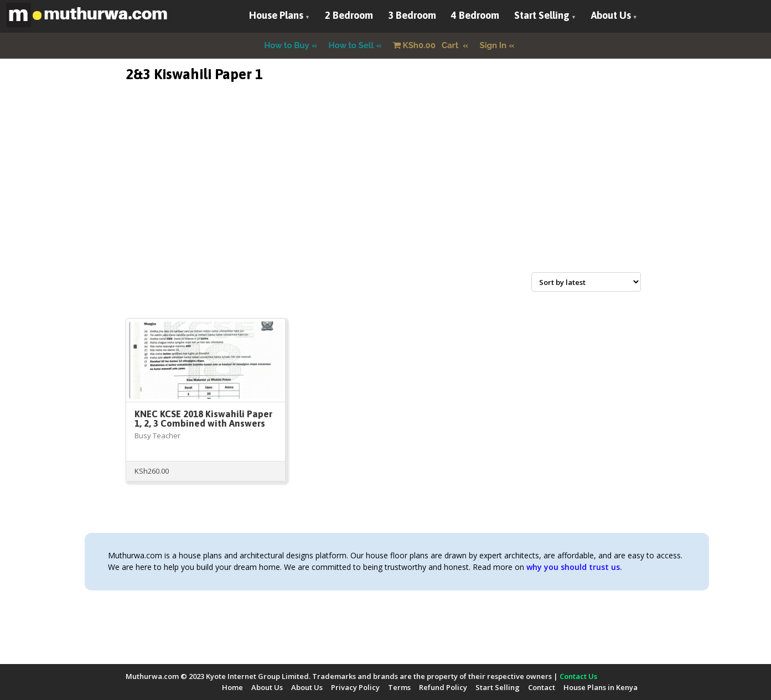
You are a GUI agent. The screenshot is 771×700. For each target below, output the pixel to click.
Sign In (493, 45)
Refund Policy (443, 687)
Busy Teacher (157, 435)
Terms (399, 687)
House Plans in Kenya (601, 687)
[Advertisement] (386, 190)
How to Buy (287, 45)
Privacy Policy (355, 687)
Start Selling (542, 15)
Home (232, 687)
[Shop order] (586, 282)
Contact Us (578, 676)
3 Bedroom (412, 15)
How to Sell (351, 45)
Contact (542, 687)
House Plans (276, 15)
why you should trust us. (574, 567)
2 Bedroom (349, 15)
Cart (427, 45)
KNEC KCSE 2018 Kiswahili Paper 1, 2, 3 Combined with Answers (203, 419)
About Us (611, 15)
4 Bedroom (475, 15)
